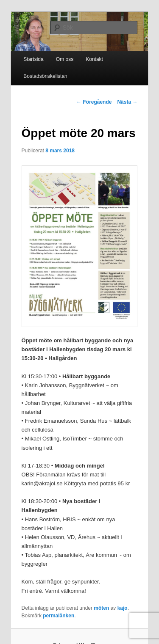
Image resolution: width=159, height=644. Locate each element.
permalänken (59, 616)
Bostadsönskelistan (45, 76)
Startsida (33, 59)
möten (101, 608)
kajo (123, 608)
